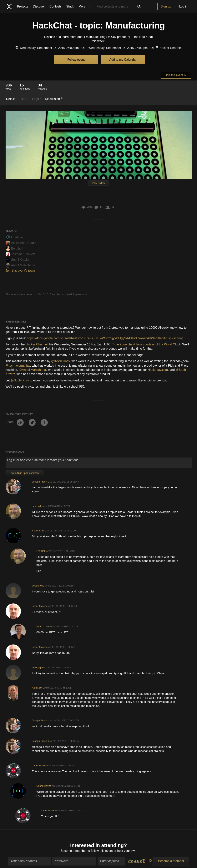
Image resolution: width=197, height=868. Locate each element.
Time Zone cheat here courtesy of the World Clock (146, 344)
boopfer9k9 (38, 586)
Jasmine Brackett (20, 254)
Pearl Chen (43, 626)
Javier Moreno (40, 606)
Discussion (54, 99)
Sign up (166, 6)
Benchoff (14, 248)
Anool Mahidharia (20, 265)
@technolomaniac (18, 366)
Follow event (76, 60)
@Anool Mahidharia (32, 370)
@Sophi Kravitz (21, 380)
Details (11, 99)
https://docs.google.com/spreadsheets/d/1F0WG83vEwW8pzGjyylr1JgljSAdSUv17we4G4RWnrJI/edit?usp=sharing (105, 338)
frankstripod (38, 765)
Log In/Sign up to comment (25, 473)
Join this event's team (20, 271)
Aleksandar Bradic (21, 243)
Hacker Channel (37, 344)
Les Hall (36, 506)
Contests (56, 6)
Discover (39, 6)
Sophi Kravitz (17, 260)
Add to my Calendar (123, 60)
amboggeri (38, 667)
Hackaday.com (158, 370)
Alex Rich (37, 688)
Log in (183, 6)
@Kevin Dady (61, 361)
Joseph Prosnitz (41, 482)
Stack (70, 6)
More (85, 7)
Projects (23, 6)
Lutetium (14, 237)
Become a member (74, 848)
